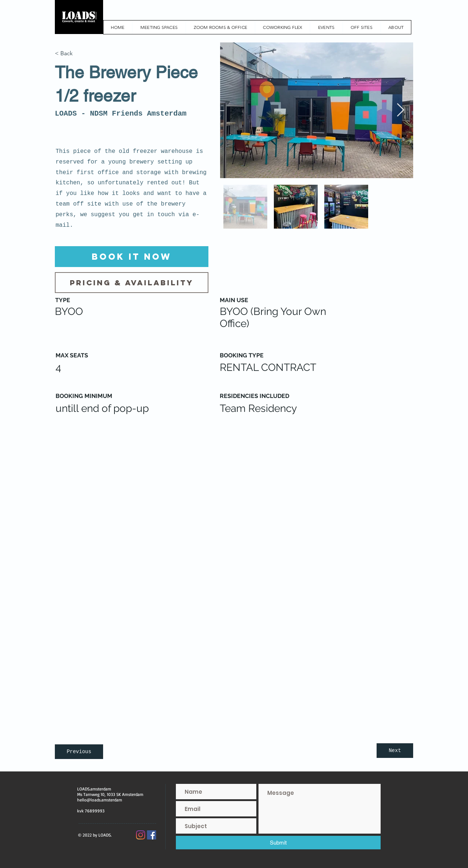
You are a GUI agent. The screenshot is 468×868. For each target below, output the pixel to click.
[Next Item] (401, 110)
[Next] (395, 751)
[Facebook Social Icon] (152, 835)
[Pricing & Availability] (132, 283)
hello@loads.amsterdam (100, 800)
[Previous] (79, 752)
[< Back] (79, 53)
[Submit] (278, 843)
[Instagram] (141, 835)
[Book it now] (132, 257)
